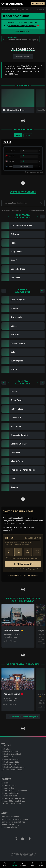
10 (9, 552)
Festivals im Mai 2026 (10, 759)
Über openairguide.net (10, 817)
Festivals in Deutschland (11, 754)
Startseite (6, 10)
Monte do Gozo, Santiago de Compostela (22, 26)
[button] (23, 31)
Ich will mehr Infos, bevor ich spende (22, 575)
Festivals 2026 (7, 757)
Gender (28, 135)
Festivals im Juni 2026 (10, 762)
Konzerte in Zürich (9, 786)
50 (28, 552)
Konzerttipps (6, 783)
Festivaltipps (6, 749)
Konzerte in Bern (8, 788)
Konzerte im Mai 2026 (10, 796)
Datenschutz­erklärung (10, 825)
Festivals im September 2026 (13, 767)
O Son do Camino (36, 10)
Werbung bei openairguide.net (13, 822)
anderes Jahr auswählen (23, 57)
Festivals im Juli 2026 (10, 765)
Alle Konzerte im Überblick (12, 804)
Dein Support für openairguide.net (15, 819)
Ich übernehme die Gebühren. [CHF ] (23, 559)
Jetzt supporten (38, 4)
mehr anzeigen (23, 167)
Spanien (25, 10)
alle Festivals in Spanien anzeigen (22, 717)
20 (18, 552)
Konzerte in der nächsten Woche (14, 791)
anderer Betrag (37, 552)
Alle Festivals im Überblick (12, 770)
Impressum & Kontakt (10, 827)
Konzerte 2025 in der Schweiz (13, 798)
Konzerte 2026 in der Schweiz (13, 801)
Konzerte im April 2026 (10, 793)
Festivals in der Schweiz (11, 752)
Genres (18, 135)
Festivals (16, 10)
